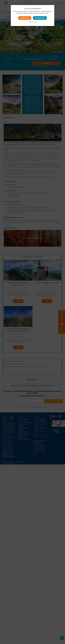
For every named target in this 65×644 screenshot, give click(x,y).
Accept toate (25, 18)
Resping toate (40, 18)
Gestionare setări (33, 22)
